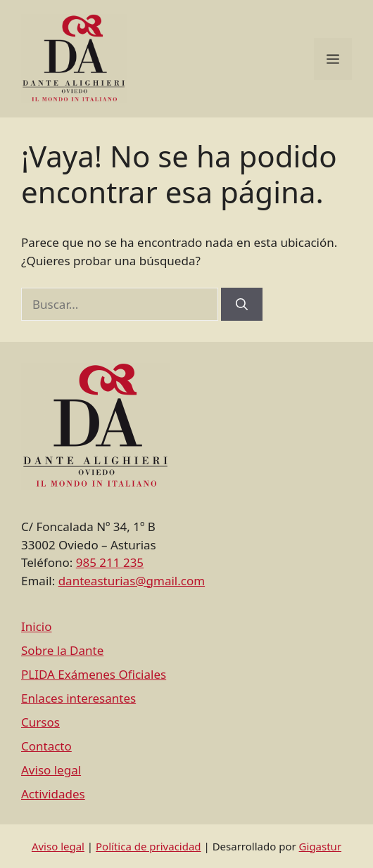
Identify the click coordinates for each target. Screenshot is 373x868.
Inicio (37, 626)
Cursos (40, 722)
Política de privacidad (148, 846)
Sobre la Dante (62, 650)
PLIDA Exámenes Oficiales (94, 674)
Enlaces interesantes (78, 698)
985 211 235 (110, 562)
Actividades (53, 794)
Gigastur (321, 846)
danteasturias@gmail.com (132, 581)
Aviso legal (51, 770)
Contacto (46, 746)
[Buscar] (242, 305)
